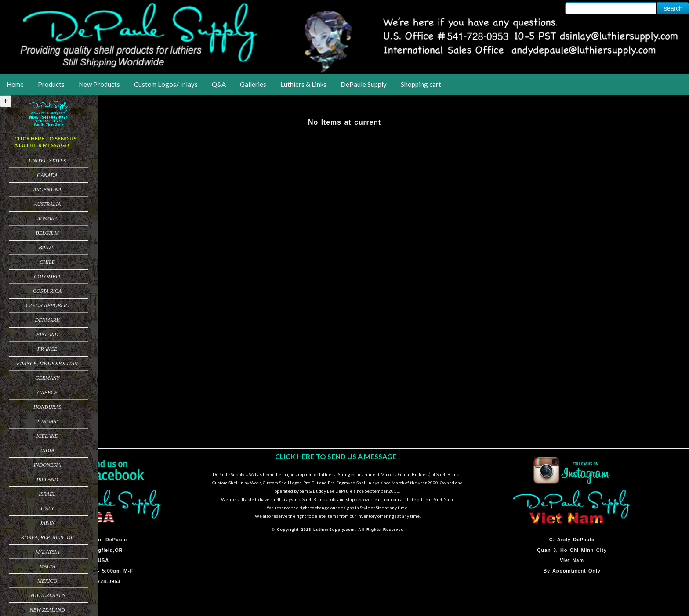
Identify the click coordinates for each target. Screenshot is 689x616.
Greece (47, 393)
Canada (47, 175)
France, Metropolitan (47, 364)
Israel (47, 494)
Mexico (47, 581)
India (47, 450)
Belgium (47, 233)
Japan (47, 523)
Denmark (47, 320)
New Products (99, 84)
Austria (47, 219)
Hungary (47, 421)
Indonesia (47, 465)
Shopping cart (421, 84)
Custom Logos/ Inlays (166, 84)
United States (47, 161)
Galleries (253, 84)
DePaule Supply (364, 84)
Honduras (47, 407)
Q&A (219, 84)
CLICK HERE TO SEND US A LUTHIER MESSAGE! (45, 142)
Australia (47, 204)
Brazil (47, 248)
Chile (47, 262)
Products (51, 84)
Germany (47, 378)
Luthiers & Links (303, 84)
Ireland (47, 479)
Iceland (47, 436)
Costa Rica (47, 291)
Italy (47, 508)
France (47, 349)
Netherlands (47, 595)
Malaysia (47, 552)
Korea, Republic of (47, 537)
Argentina (47, 190)
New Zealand (47, 610)
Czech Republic (47, 306)
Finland (47, 335)
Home (15, 84)
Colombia (47, 277)
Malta (47, 566)
